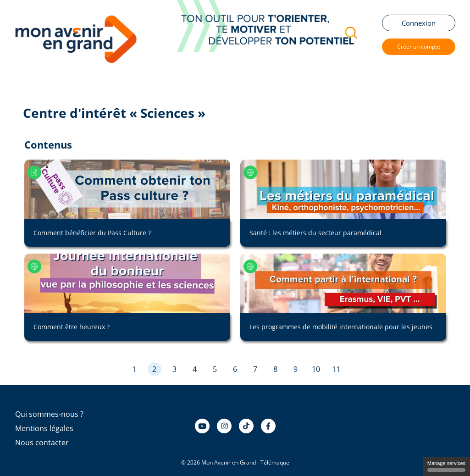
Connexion (419, 23)
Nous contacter (42, 443)
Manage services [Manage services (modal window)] (446, 466)
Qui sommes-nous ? (49, 414)
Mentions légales (44, 428)
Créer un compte (419, 47)
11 (336, 369)
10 (316, 369)
